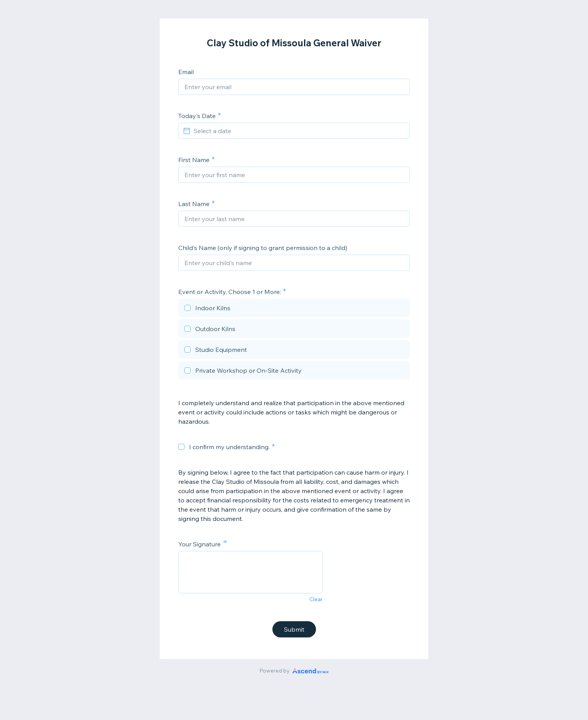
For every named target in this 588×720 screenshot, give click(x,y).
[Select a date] (299, 131)
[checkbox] (294, 309)
